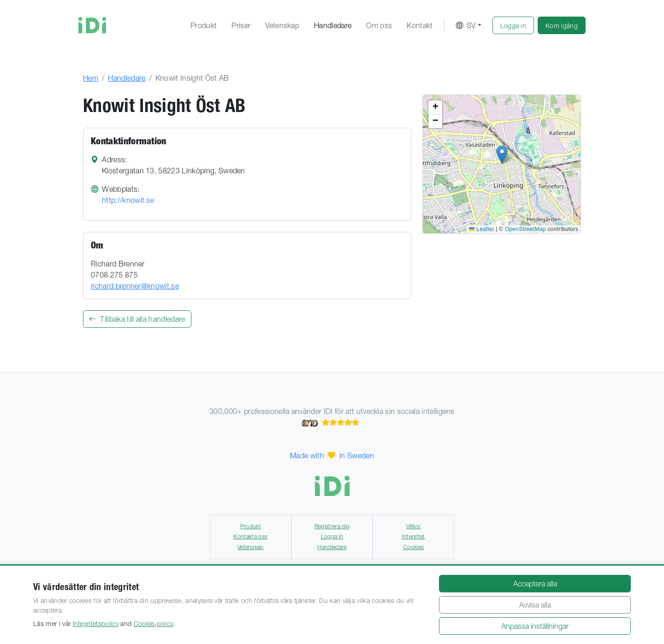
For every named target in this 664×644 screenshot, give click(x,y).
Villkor (414, 526)
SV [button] (466, 25)
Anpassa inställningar (535, 626)
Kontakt (420, 25)
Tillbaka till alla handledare (137, 319)
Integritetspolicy (96, 624)
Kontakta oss (250, 536)
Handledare (333, 25)
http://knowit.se (128, 200)
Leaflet (481, 229)
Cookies (413, 547)
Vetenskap (282, 25)
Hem (91, 78)
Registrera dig (332, 526)
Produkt (204, 25)
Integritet (414, 536)
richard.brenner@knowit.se (135, 286)
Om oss (379, 25)
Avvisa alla (535, 605)
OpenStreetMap (525, 229)
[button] (513, 25)
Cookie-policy (154, 624)
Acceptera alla (535, 584)
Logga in (332, 536)
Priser (241, 25)
